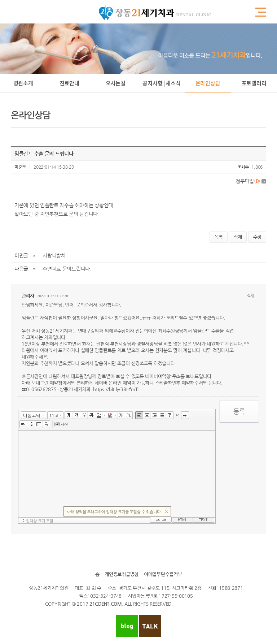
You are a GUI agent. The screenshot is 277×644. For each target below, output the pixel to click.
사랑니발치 (54, 255)
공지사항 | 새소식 (161, 83)
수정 (257, 237)
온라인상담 (208, 83)
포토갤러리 (254, 83)
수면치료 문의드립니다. (67, 269)
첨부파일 (251, 181)
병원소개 (23, 83)
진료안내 (69, 83)
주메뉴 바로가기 (0, 0)
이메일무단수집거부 (163, 574)
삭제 (238, 237)
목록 (219, 237)
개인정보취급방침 (122, 574)
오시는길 (116, 83)
